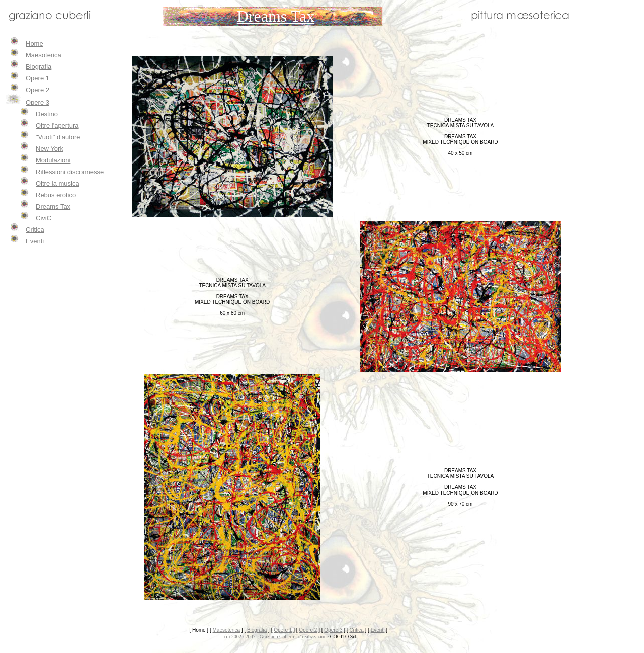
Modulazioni (53, 160)
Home (34, 44)
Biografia (38, 67)
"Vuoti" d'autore (58, 137)
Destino (47, 114)
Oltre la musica (58, 183)
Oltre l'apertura (57, 126)
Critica (35, 230)
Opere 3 (37, 102)
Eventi (35, 241)
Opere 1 (37, 78)
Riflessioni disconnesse (70, 172)
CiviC (44, 218)
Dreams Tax (53, 207)
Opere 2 (37, 90)
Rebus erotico (56, 195)
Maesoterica (44, 55)
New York (50, 149)
